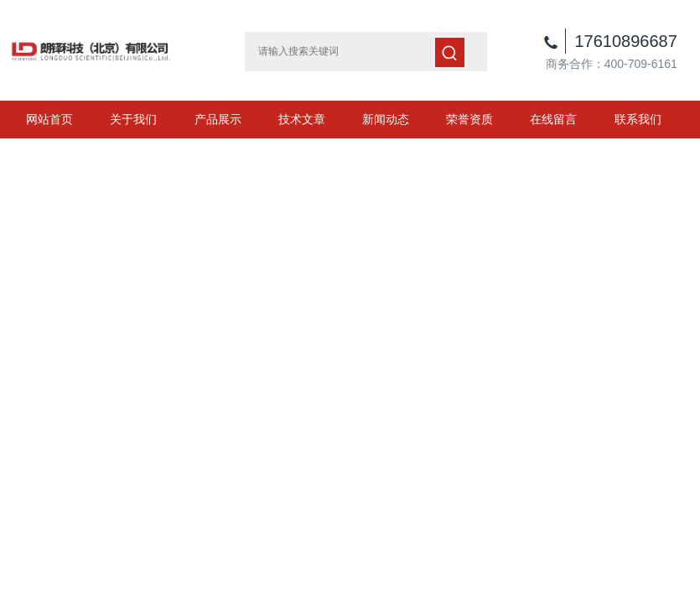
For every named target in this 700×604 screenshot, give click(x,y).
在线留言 (553, 119)
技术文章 (302, 119)
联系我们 (638, 119)
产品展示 (218, 119)
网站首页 (49, 119)
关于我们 (133, 119)
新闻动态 (386, 119)
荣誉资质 (469, 119)
